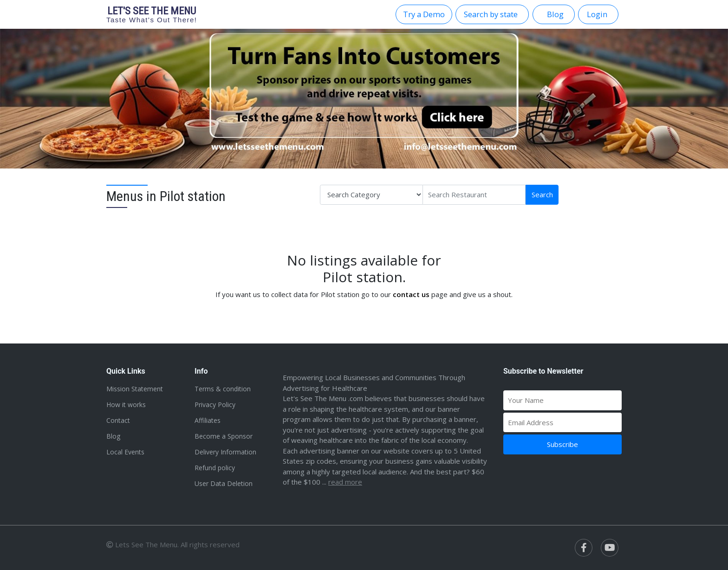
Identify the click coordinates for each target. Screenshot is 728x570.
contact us (411, 294)
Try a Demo (424, 14)
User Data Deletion (224, 483)
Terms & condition (223, 389)
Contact (118, 420)
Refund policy (215, 468)
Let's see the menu (152, 14)
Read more (345, 482)
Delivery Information (225, 452)
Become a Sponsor (224, 436)
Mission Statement (135, 389)
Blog (113, 436)
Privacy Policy (215, 405)
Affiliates (208, 420)
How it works (126, 405)
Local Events (125, 452)
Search (542, 194)
